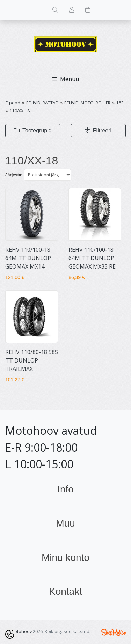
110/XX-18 (20, 111)
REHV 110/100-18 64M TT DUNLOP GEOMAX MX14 (28, 258)
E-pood (13, 103)
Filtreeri (98, 130)
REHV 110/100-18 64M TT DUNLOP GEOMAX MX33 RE (92, 258)
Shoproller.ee (114, 632)
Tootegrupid (33, 130)
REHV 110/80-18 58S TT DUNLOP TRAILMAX (32, 360)
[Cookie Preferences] (10, 634)
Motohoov (21, 631)
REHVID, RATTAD (42, 103)
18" (120, 103)
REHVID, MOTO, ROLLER (87, 103)
